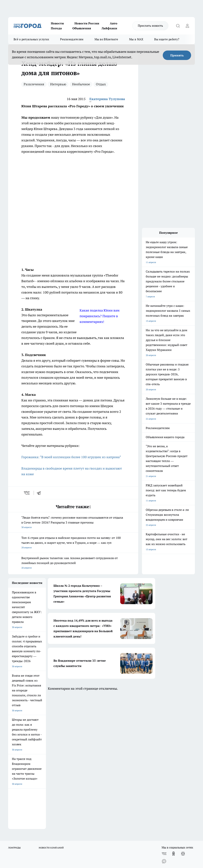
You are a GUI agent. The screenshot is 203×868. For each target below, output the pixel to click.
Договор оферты (17, 752)
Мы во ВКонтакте (106, 39)
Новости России (87, 23)
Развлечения (34, 84)
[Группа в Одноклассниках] (174, 720)
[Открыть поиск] (178, 26)
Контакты (108, 748)
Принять (177, 55)
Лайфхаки (109, 28)
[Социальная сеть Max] (164, 727)
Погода (56, 28)
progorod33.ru (120, 822)
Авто (114, 23)
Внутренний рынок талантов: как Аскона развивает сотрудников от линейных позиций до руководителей (73, 563)
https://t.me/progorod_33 (139, 831)
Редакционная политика (115, 743)
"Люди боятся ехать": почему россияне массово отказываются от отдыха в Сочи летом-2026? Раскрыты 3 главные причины (73, 523)
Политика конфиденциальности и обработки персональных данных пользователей (121, 756)
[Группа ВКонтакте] (164, 720)
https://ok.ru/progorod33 (111, 831)
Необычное (81, 84)
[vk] (27, 493)
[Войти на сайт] (187, 26)
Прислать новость (150, 26)
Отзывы (12, 748)
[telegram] (40, 493)
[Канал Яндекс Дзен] (183, 720)
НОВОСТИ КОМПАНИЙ (51, 714)
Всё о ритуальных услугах (31, 39)
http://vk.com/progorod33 (82, 831)
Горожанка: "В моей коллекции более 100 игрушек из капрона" (71, 457)
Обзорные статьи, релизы (69, 748)
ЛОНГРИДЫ (14, 714)
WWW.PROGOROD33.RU (40, 769)
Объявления (82, 28)
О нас (11, 743)
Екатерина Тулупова (107, 99)
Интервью (58, 84)
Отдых (101, 84)
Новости (57, 23)
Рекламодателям (72, 39)
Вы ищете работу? (167, 39)
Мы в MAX (136, 39)
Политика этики (64, 743)
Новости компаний (65, 752)
